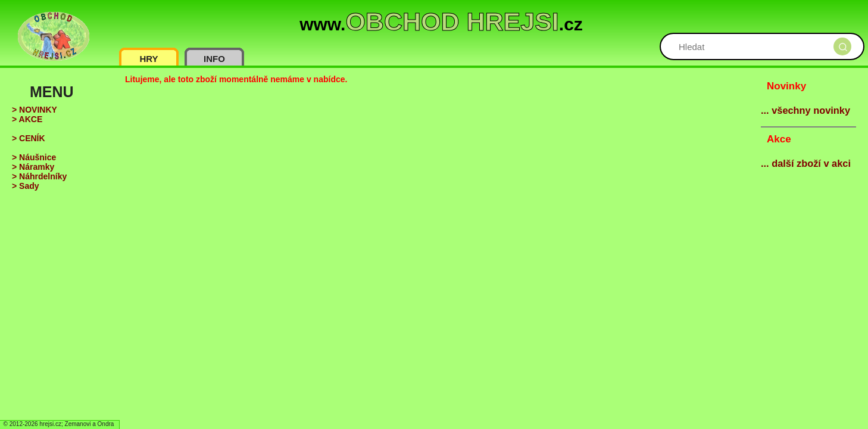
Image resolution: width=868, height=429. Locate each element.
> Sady (26, 186)
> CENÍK (29, 138)
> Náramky (33, 167)
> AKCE (27, 119)
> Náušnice (34, 157)
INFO (214, 59)
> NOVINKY (35, 110)
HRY (149, 59)
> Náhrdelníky (39, 176)
